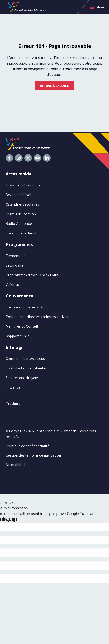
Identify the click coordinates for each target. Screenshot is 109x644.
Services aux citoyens (22, 378)
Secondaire (15, 265)
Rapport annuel (18, 336)
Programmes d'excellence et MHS (32, 275)
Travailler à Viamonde (23, 185)
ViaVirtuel (13, 284)
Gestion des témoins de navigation (33, 455)
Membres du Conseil (22, 326)
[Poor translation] (11, 519)
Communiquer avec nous (25, 359)
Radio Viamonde (19, 224)
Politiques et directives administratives (37, 317)
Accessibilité (16, 465)
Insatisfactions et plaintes (26, 368)
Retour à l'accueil (55, 86)
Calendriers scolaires (22, 204)
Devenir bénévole (19, 195)
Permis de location (21, 214)
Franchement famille (23, 233)
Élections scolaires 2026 (25, 307)
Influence (13, 387)
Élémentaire (16, 256)
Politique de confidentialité (27, 446)
